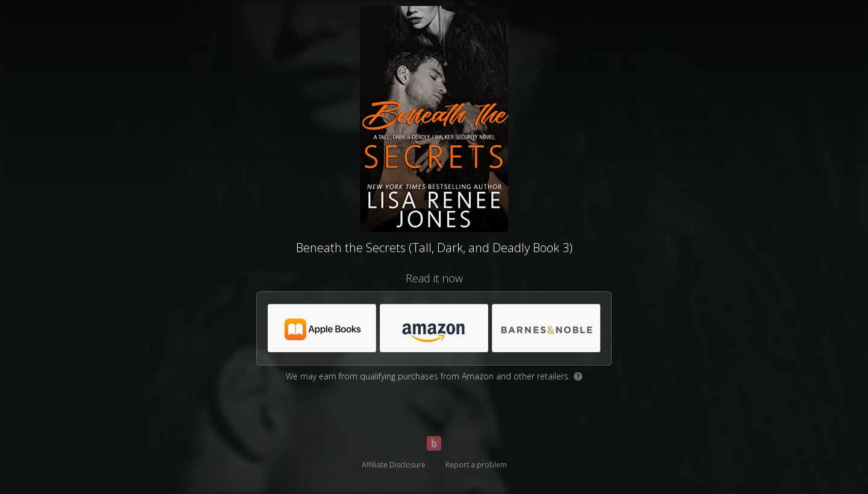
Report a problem (476, 465)
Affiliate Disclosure (394, 465)
